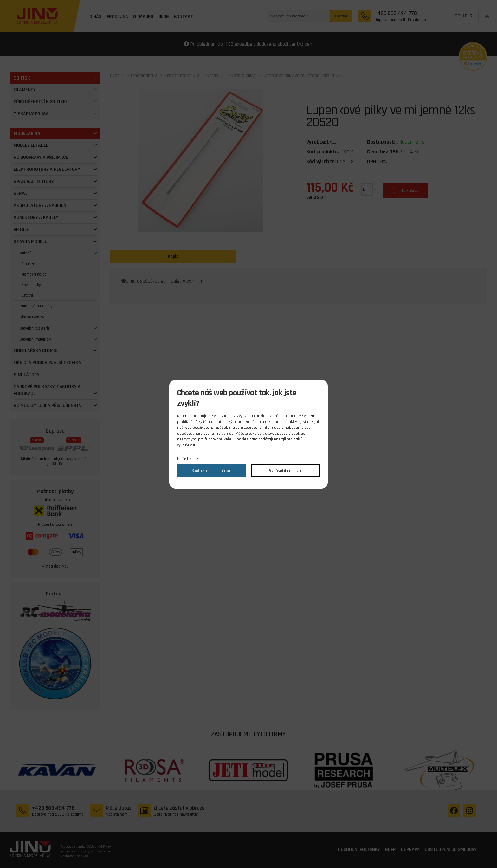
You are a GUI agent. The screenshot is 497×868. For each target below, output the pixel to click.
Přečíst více (186, 459)
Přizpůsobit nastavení (286, 471)
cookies (261, 416)
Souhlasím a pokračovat (211, 471)
